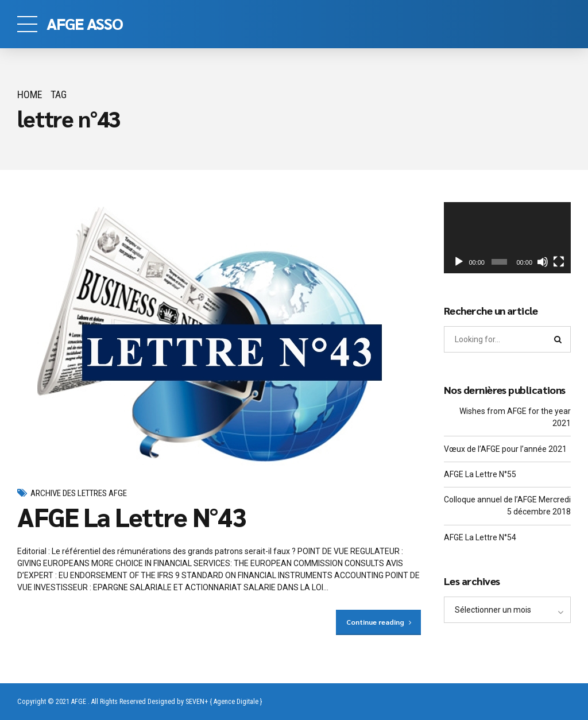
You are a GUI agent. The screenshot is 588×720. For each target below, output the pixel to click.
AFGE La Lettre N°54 (480, 537)
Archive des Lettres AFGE (79, 493)
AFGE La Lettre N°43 (131, 516)
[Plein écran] (559, 262)
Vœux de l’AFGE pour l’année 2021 (505, 449)
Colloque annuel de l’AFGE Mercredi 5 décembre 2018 (507, 506)
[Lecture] (459, 262)
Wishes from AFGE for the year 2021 (515, 417)
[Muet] (543, 262)
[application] (507, 238)
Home (30, 94)
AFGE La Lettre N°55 (480, 474)
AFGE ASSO (85, 23)
